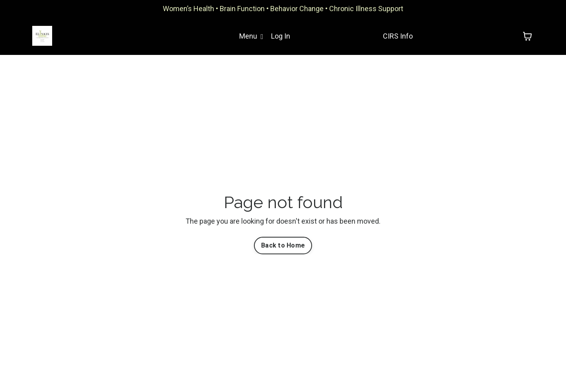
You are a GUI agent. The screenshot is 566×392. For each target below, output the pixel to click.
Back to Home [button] (283, 245)
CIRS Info (398, 36)
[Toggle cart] (527, 36)
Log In (281, 36)
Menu (251, 36)
